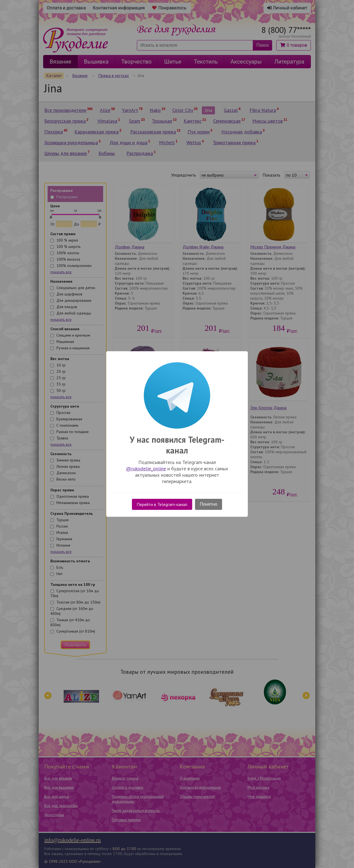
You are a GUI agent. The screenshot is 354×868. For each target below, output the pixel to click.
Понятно (209, 504)
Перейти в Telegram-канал (162, 504)
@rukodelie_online (146, 469)
